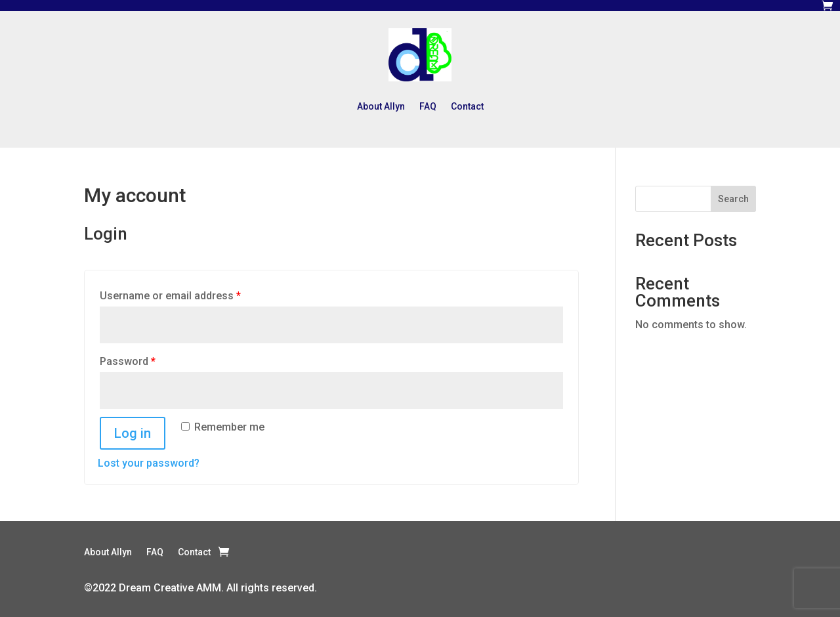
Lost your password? (149, 463)
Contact (467, 106)
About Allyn (381, 106)
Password (128, 361)
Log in (133, 433)
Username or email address (170, 296)
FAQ (428, 106)
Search (733, 199)
